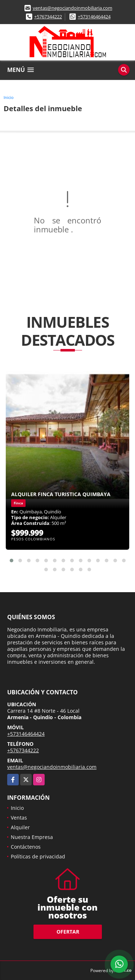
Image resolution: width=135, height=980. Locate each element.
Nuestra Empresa (32, 837)
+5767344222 (48, 17)
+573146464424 (94, 17)
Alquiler (20, 827)
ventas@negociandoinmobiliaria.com (73, 8)
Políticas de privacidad (38, 856)
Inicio (9, 97)
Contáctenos (26, 847)
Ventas (19, 818)
